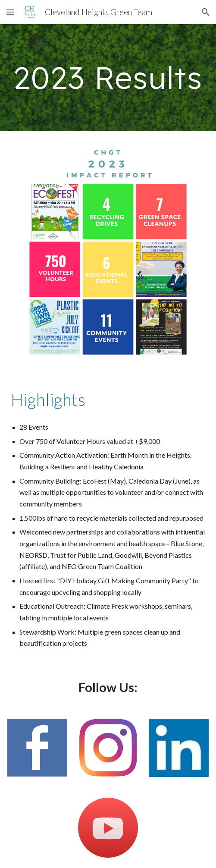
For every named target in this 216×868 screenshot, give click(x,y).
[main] (108, 78)
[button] (10, 12)
